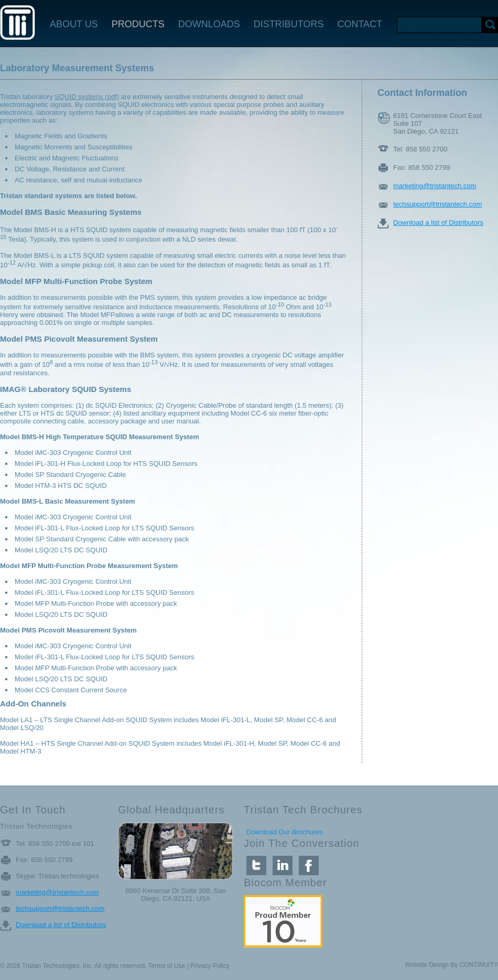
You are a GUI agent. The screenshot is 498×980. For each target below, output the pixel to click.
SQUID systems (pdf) (87, 97)
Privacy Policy (210, 966)
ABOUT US (74, 24)
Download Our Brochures (285, 832)
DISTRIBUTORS (289, 24)
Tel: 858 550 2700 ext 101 (55, 843)
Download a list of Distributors (438, 222)
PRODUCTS (138, 24)
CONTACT (360, 24)
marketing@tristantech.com (435, 186)
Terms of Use (167, 966)
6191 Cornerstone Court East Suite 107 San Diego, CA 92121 (437, 118)
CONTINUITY (479, 965)
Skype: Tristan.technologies (57, 876)
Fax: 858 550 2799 (421, 167)
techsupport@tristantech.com (437, 204)
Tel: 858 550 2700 (420, 149)
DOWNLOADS (209, 24)
